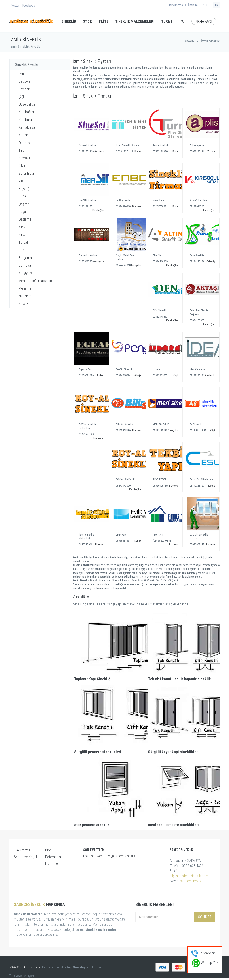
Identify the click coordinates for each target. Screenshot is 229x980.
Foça (22, 212)
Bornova (25, 265)
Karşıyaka (26, 273)
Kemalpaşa (27, 127)
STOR (88, 21)
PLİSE (104, 21)
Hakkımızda (175, 5)
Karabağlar (26, 112)
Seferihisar (26, 173)
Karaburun (26, 120)
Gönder (205, 917)
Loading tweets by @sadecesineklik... (110, 856)
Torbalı (23, 242)
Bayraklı (24, 158)
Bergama (25, 258)
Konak (23, 135)
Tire (21, 150)
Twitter (15, 6)
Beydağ (24, 189)
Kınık (22, 227)
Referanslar (54, 857)
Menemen (26, 288)
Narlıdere (25, 296)
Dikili (22, 165)
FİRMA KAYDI (204, 21)
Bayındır (24, 89)
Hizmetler (52, 863)
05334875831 (205, 953)
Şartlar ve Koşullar (27, 857)
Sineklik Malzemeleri (135, 21)
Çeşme (24, 204)
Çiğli (22, 97)
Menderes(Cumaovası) (35, 281)
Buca (22, 196)
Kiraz (22, 235)
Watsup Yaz (205, 963)
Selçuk (23, 303)
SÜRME (167, 21)
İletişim (193, 5)
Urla (21, 250)
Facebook (29, 6)
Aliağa (23, 181)
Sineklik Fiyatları (27, 64)
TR (216, 5)
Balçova (24, 81)
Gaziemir (25, 219)
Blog (48, 850)
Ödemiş (24, 143)
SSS (206, 5)
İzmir (22, 74)
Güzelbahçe (27, 104)
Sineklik (189, 41)
